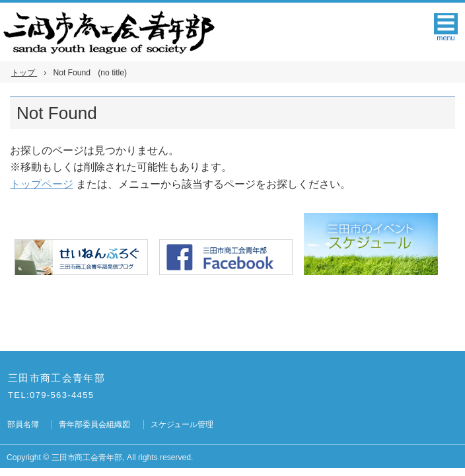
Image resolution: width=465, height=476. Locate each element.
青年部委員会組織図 (94, 424)
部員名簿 (23, 424)
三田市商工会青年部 (56, 378)
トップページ (42, 184)
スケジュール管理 (182, 424)
